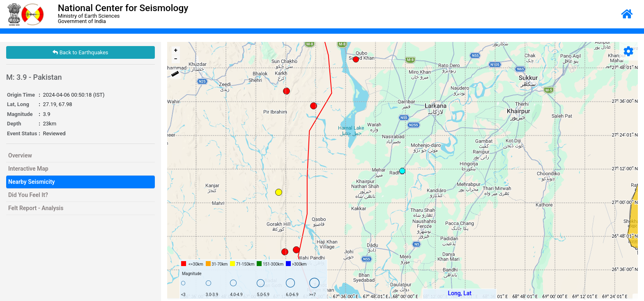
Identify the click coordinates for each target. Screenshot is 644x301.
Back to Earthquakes (80, 52)
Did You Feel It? (28, 195)
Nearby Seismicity (32, 182)
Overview (20, 155)
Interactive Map (28, 169)
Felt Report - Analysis (36, 208)
